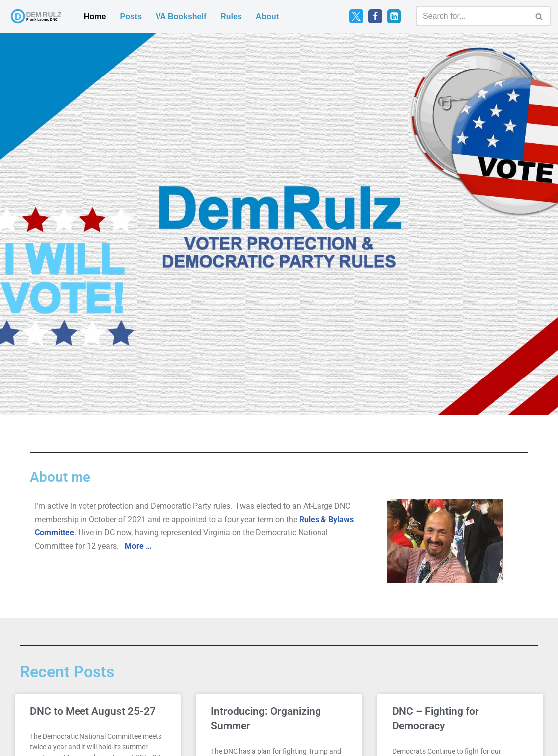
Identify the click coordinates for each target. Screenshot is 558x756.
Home (95, 17)
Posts (131, 17)
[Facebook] (375, 16)
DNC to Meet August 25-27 (93, 711)
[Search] (472, 16)
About (267, 17)
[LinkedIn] (394, 16)
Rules (231, 17)
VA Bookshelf (181, 17)
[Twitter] (356, 16)
